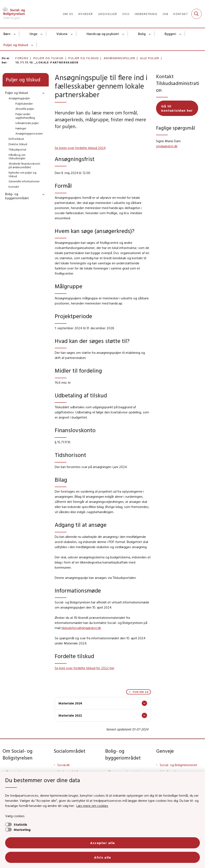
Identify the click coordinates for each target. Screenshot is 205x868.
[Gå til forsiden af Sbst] (12, 14)
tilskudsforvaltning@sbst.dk (81, 628)
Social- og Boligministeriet (178, 765)
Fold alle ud (141, 692)
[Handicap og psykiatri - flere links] (123, 34)
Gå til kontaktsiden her (177, 108)
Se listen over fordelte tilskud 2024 (80, 148)
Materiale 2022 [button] (70, 715)
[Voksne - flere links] (72, 34)
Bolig (142, 34)
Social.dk (63, 765)
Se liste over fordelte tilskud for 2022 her (85, 668)
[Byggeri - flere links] (181, 34)
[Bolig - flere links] (150, 34)
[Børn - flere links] (15, 34)
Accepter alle (103, 843)
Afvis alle (103, 857)
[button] (42, 93)
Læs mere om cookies (92, 806)
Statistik (20, 824)
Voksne (62, 34)
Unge (33, 34)
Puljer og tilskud (16, 45)
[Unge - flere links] (42, 34)
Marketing (22, 830)
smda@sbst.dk (167, 146)
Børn (7, 34)
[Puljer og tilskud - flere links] (32, 45)
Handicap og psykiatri (103, 34)
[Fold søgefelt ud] (196, 14)
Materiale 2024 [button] (70, 703)
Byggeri (170, 34)
